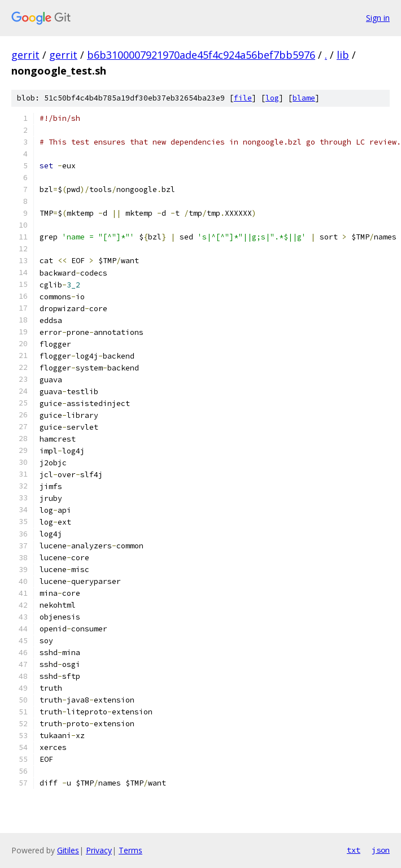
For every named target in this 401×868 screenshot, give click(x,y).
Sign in (378, 18)
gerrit (25, 55)
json (381, 850)
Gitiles (68, 850)
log (272, 98)
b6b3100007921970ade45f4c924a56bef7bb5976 (201, 55)
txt (354, 850)
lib (343, 55)
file (243, 98)
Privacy (99, 850)
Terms (130, 850)
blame (304, 98)
